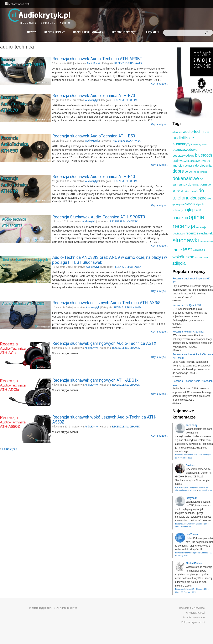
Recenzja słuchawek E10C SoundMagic (193, 455)
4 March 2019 (187, 527)
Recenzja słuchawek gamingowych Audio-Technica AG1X (104, 343)
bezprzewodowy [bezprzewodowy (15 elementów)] (183, 156)
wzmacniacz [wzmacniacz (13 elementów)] (203, 257)
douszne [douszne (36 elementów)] (198, 198)
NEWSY (32, 32)
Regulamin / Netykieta (192, 608)
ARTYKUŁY (152, 32)
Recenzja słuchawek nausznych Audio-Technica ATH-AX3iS (106, 303)
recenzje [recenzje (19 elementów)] (192, 233)
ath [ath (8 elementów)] (174, 132)
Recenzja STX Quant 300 (187, 305)
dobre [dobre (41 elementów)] (178, 171)
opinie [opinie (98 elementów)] (196, 217)
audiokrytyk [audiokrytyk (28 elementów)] (182, 144)
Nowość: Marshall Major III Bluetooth (191, 553)
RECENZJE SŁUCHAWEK (88, 32)
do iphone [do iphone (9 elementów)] (202, 172)
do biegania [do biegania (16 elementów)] (203, 165)
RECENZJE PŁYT (55, 32)
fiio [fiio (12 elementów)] (209, 199)
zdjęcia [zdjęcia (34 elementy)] (179, 263)
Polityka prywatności (193, 622)
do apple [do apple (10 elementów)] (190, 166)
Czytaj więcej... (160, 84)
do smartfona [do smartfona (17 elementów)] (197, 184)
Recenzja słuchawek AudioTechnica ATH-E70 (94, 96)
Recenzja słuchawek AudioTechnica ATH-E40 (94, 177)
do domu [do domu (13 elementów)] (190, 172)
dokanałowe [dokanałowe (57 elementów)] (186, 178)
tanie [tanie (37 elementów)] (177, 250)
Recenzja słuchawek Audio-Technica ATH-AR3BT (97, 59)
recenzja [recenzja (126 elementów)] (184, 226)
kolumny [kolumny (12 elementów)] (178, 210)
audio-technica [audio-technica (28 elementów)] (196, 131)
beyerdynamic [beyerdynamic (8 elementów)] (200, 144)
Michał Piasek (194, 563)
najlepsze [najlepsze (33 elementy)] (192, 210)
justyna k (191, 498)
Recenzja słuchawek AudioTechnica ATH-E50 (94, 136)
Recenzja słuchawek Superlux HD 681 (191, 280)
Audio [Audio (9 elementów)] (179, 132)
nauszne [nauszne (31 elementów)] (180, 218)
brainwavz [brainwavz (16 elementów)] (180, 161)
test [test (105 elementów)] (187, 249)
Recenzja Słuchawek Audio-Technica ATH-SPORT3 (99, 217)
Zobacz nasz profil (18, 4)
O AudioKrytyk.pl (195, 613)
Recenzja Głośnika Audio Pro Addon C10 (193, 383)
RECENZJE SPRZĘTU (124, 32)
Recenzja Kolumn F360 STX (188, 332)
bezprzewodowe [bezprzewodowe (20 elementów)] (185, 150)
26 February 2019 (189, 592)
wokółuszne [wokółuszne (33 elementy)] (183, 257)
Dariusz (190, 465)
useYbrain (192, 534)
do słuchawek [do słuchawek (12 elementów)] (189, 191)
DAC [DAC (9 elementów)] (203, 161)
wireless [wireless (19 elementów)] (199, 250)
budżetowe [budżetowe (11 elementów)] (194, 161)
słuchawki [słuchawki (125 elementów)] (186, 240)
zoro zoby (192, 425)
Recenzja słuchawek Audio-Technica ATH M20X (193, 356)
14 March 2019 (206, 490)
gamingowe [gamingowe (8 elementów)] (178, 204)
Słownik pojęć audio (194, 618)
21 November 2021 (184, 458)
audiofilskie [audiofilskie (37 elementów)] (183, 138)
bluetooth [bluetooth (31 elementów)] (204, 155)
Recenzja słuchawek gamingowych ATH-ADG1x (95, 380)
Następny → (13, 449)
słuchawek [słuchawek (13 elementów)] (206, 233)
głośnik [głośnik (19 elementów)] (190, 204)
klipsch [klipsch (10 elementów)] (200, 204)
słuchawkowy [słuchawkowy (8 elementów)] (206, 242)
